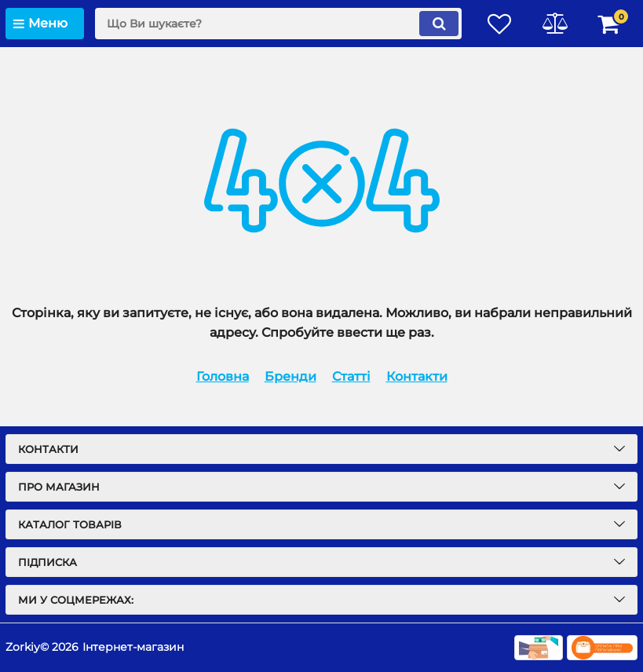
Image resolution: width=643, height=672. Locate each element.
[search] (278, 24)
